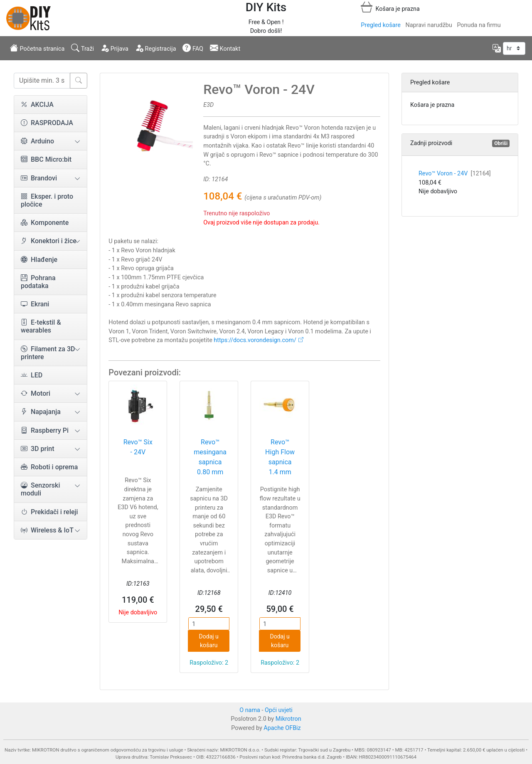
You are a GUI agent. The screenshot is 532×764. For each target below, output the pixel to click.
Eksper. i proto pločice (47, 200)
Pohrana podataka (38, 282)
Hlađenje (39, 260)
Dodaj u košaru (209, 641)
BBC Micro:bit (46, 159)
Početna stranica (37, 48)
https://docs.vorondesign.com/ (255, 340)
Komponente (45, 223)
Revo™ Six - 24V (138, 447)
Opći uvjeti (279, 710)
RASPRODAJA (47, 123)
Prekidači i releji (49, 512)
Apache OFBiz (282, 728)
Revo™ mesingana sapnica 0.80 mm (210, 457)
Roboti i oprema (49, 467)
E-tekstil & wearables (41, 326)
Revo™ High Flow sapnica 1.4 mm (280, 457)
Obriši (501, 143)
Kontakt (225, 48)
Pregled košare (381, 25)
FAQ (193, 48)
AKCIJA (37, 105)
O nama (250, 710)
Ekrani (35, 304)
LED (32, 375)
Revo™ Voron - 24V (455, 174)
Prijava (115, 48)
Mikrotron (288, 719)
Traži (83, 48)
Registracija (156, 48)
